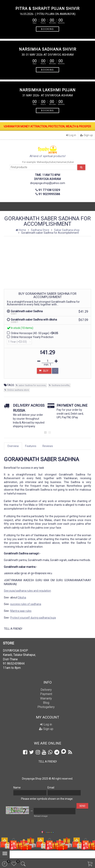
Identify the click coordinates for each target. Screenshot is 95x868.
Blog (46, 703)
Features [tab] (31, 446)
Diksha (22, 597)
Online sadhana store (18, 390)
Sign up (87, 135)
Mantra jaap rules (21, 611)
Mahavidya (43, 162)
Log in (71, 135)
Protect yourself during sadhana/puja (33, 618)
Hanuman (61, 162)
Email (51, 788)
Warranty (46, 698)
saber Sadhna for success (32, 385)
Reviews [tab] (48, 446)
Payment (46, 694)
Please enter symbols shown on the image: (47, 799)
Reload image (41, 816)
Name (17, 788)
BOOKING (47, 29)
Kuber (52, 162)
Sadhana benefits (60, 385)
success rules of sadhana (26, 604)
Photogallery (46, 707)
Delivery (46, 690)
